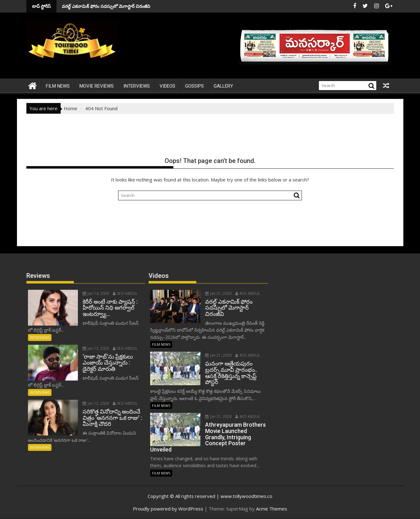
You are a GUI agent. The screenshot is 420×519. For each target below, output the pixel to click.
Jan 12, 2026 (96, 403)
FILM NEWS (58, 86)
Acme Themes (272, 509)
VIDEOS (167, 86)
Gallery (223, 86)
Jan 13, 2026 (96, 348)
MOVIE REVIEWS (97, 86)
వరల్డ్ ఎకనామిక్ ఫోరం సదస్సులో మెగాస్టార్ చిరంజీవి (71, 6)
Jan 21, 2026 (218, 293)
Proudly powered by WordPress (168, 509)
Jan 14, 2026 (96, 293)
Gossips (194, 86)
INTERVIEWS (137, 86)
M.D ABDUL (125, 293)
